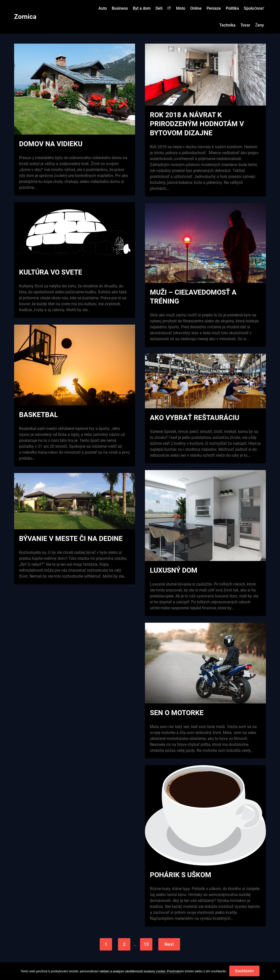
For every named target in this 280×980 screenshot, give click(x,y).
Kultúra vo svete (51, 272)
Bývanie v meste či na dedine (71, 539)
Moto (181, 8)
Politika (232, 8)
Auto (103, 8)
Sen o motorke (177, 713)
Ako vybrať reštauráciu (195, 418)
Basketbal (38, 415)
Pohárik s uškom (181, 875)
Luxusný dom (174, 570)
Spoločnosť (254, 8)
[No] (274, 971)
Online (196, 8)
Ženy (260, 25)
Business (120, 8)
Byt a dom (142, 8)
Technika (227, 25)
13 (146, 944)
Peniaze (214, 8)
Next (169, 944)
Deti (159, 8)
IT (169, 8)
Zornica (25, 17)
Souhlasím (244, 971)
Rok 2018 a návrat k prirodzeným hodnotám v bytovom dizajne (197, 124)
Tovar (245, 25)
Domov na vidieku (51, 144)
